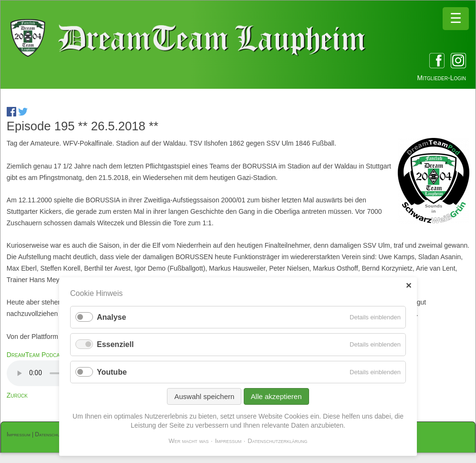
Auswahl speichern (204, 396)
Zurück (17, 395)
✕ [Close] (409, 286)
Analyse (111, 317)
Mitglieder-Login (442, 78)
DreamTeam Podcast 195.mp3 (49, 355)
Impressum (19, 434)
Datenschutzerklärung (277, 441)
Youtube (112, 372)
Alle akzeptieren (276, 396)
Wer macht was (188, 441)
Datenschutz (50, 434)
